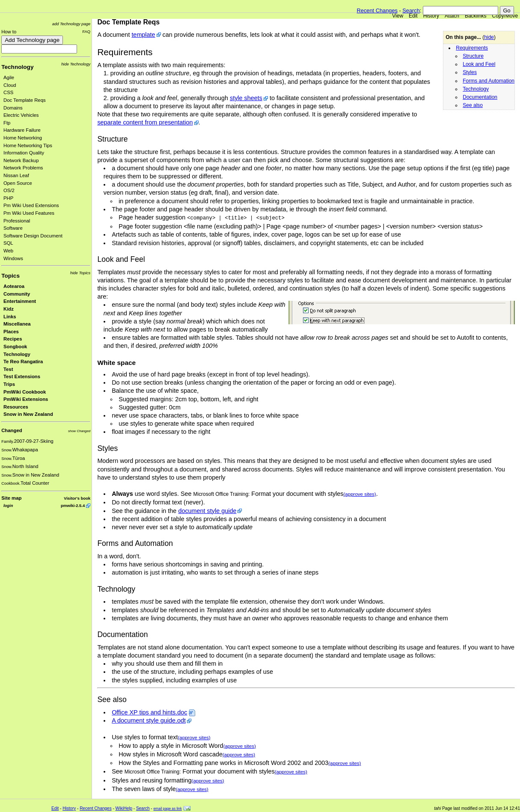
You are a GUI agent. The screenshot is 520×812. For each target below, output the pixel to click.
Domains (13, 108)
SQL (8, 243)
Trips (9, 384)
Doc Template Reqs (25, 100)
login (8, 505)
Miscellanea (17, 324)
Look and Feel (479, 64)
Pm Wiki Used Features (29, 213)
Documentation (480, 97)
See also (473, 105)
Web (8, 251)
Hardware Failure (22, 130)
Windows (13, 258)
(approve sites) (360, 494)
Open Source (18, 183)
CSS (8, 92)
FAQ (86, 31)
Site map (11, 498)
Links (10, 317)
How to (9, 32)
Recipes (13, 339)
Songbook (15, 347)
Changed (12, 430)
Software (13, 228)
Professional (17, 221)
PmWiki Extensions (26, 399)
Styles (470, 72)
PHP (8, 198)
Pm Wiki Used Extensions (31, 205)
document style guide (207, 511)
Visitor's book (77, 498)
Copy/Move (505, 16)
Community (17, 294)
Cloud (10, 85)
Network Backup (21, 160)
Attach (452, 16)
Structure (473, 56)
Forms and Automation (489, 81)
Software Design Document (33, 236)
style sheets (246, 98)
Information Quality (24, 153)
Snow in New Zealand (28, 414)
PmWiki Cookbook (25, 392)
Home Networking (23, 138)
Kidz (9, 309)
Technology (17, 67)
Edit (413, 16)
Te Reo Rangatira (23, 362)
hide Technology (76, 64)
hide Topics (80, 273)
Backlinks (476, 16)
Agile (9, 77)
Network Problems (23, 168)
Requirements (472, 48)
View (398, 16)
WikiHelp (124, 808)
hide (489, 37)
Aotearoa (14, 286)
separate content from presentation (145, 122)
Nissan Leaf (16, 175)
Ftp (7, 123)
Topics (10, 276)
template (143, 35)
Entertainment (20, 301)
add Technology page (71, 24)
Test (8, 369)
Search (411, 10)
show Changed (79, 431)
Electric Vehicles (21, 115)
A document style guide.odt (149, 720)
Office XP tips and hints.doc (149, 712)
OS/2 (9, 190)
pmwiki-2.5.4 (73, 505)
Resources (16, 407)
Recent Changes (377, 10)
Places (11, 332)
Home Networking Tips (28, 145)
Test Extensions (22, 376)
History (431, 16)
